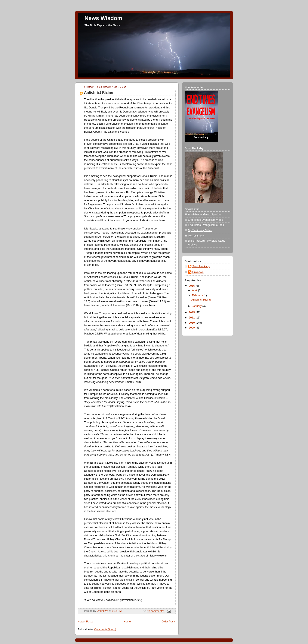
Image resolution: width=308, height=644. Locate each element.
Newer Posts (85, 622)
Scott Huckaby (201, 266)
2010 (192, 323)
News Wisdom (103, 18)
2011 (192, 318)
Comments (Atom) (105, 629)
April (195, 290)
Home (127, 622)
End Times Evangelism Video (206, 220)
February (198, 295)
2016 (192, 286)
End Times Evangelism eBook (206, 225)
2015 (192, 313)
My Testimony (196, 236)
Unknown (198, 272)
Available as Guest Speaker (205, 215)
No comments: (156, 611)
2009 (192, 328)
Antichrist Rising (99, 93)
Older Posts (169, 622)
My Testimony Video (200, 230)
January (197, 306)
